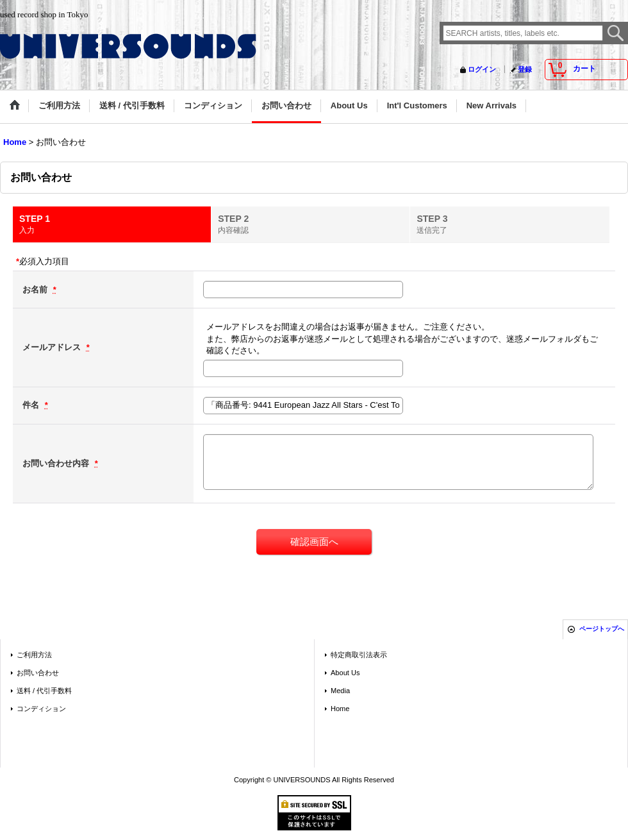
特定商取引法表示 (359, 655)
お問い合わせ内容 (57, 463)
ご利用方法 (34, 655)
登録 (525, 69)
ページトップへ (602, 629)
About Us (345, 673)
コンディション (41, 709)
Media (340, 691)
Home (340, 709)
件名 (32, 405)
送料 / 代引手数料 (44, 691)
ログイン (482, 69)
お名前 (36, 290)
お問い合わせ (38, 673)
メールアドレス (53, 347)
